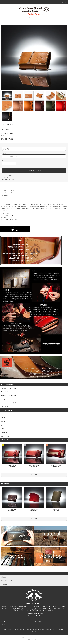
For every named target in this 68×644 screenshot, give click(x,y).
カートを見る (38, 621)
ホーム (3, 124)
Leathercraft (4, 432)
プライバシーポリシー (50, 629)
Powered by (34, 640)
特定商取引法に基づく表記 (8, 180)
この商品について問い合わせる (8, 193)
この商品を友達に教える (7, 190)
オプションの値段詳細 (7, 176)
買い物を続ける (5, 195)
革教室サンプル (5, 436)
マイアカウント (4, 621)
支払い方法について (12, 629)
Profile (3, 429)
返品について (5, 178)
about (2, 414)
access (3, 418)
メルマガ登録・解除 (60, 629)
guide (2, 425)
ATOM (39, 631)
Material (3, 421)
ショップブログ (31, 631)
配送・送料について (21, 629)
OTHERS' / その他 (9, 124)
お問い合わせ (4, 625)
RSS (36, 631)
